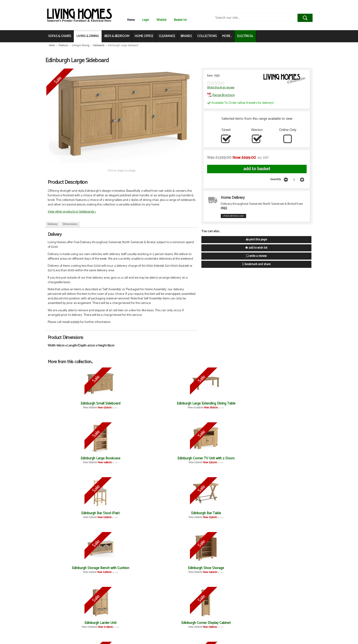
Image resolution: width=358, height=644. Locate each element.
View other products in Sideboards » (72, 212)
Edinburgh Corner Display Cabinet (201, 460)
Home (131, 20)
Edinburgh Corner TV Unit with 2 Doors (201, 406)
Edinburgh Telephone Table (245, 513)
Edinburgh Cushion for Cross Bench (70, 515)
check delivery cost (233, 216)
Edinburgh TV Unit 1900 (288, 568)
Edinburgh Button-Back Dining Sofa (288, 460)
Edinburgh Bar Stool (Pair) (245, 403)
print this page (256, 240)
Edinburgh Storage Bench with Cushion (70, 460)
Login (146, 20)
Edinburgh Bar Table (288, 403)
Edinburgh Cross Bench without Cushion (113, 515)
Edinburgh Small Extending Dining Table (157, 570)
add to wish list (256, 248)
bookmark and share (256, 264)
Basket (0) (180, 20)
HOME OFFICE (144, 36)
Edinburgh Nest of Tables (201, 568)
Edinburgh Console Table (201, 513)
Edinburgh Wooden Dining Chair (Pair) (70, 570)
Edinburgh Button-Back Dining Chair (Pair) (113, 570)
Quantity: (276, 179)
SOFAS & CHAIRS (60, 36)
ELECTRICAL (245, 36)
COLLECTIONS (207, 36)
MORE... (227, 36)
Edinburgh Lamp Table (288, 513)
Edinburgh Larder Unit (157, 458)
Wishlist (162, 20)
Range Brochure (221, 95)
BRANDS (186, 36)
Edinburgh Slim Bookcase (245, 458)
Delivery (53, 224)
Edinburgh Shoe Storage (113, 458)
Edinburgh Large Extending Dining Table (113, 406)
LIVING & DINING (88, 36)
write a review (256, 256)
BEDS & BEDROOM (117, 36)
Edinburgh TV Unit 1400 (70, 623)
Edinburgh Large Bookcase (157, 403)
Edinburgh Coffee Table (245, 568)
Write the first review (221, 88)
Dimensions (70, 224)
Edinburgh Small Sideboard (70, 403)
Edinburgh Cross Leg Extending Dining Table (157, 515)
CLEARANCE (167, 36)
